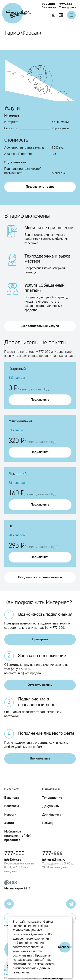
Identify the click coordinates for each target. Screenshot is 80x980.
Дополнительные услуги (40, 326)
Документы (51, 806)
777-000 (48, 4)
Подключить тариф (40, 187)
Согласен (65, 947)
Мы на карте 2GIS (40, 885)
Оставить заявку (40, 685)
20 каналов (17, 535)
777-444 (66, 4)
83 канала (16, 430)
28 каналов (17, 483)
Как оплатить (40, 759)
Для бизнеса (52, 815)
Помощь (48, 823)
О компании (51, 789)
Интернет (11, 789)
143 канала (17, 378)
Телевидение (52, 798)
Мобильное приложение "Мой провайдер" (18, 836)
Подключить (40, 400)
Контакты (12, 806)
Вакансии (12, 798)
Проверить (40, 640)
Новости (10, 815)
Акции (9, 823)
